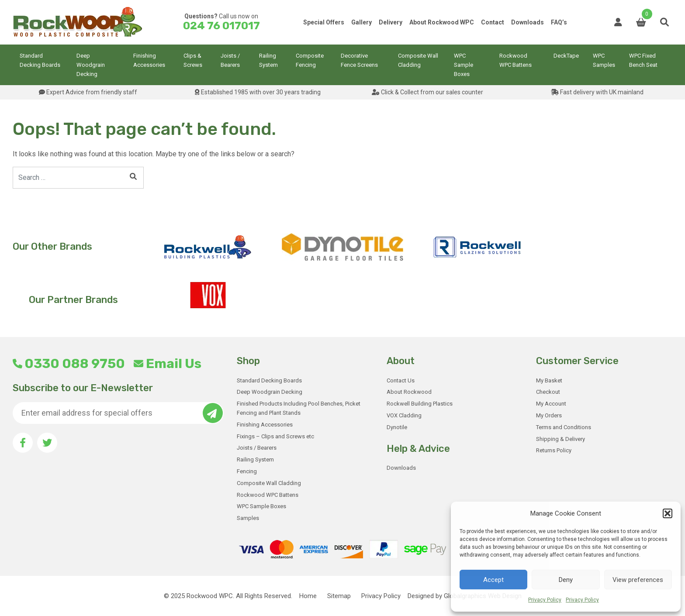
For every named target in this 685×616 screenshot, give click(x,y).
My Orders (549, 415)
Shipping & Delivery (560, 439)
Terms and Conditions (564, 427)
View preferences (638, 580)
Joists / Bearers (230, 60)
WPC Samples (604, 60)
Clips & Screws (193, 60)
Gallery (362, 22)
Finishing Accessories (149, 60)
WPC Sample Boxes (464, 65)
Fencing (247, 471)
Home (308, 596)
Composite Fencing (310, 60)
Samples (248, 518)
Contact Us (401, 380)
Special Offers (324, 22)
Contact (493, 22)
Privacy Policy (545, 600)
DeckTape (566, 56)
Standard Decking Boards (40, 60)
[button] (668, 513)
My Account (551, 404)
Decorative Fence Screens (359, 60)
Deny (566, 580)
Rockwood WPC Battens (515, 60)
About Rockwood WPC (442, 22)
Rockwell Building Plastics (420, 404)
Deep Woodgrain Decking (91, 65)
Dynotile (397, 427)
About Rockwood (409, 392)
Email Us (167, 364)
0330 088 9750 (69, 364)
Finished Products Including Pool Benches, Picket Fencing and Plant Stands (299, 408)
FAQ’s (559, 22)
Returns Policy (554, 450)
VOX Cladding (404, 415)
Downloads (528, 22)
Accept (493, 580)
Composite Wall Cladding (418, 60)
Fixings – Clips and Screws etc (275, 436)
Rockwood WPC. (210, 596)
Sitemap (339, 596)
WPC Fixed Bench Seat (643, 60)
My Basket (549, 380)
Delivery (391, 22)
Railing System (268, 60)
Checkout (548, 392)
